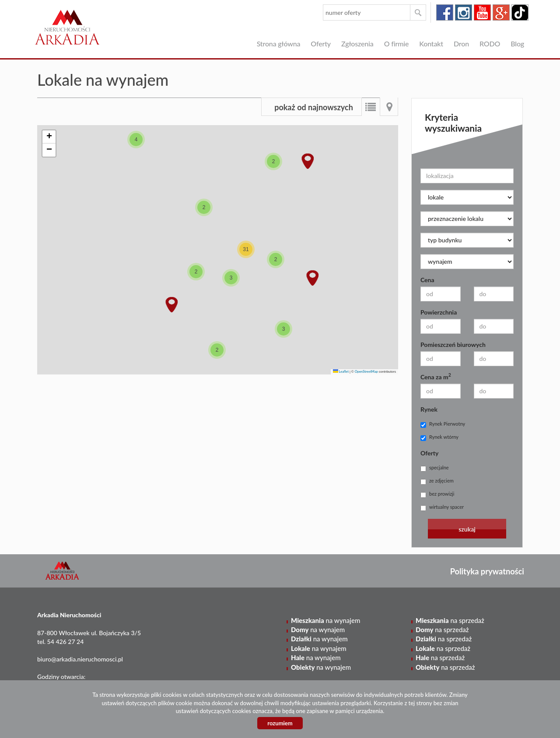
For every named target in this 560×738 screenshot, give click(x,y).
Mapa (389, 107)
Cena (427, 280)
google (501, 12)
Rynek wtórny (439, 437)
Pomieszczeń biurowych (453, 345)
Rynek (429, 409)
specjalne (435, 468)
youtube (482, 12)
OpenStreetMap (366, 372)
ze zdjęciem (437, 481)
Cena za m (436, 377)
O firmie (397, 44)
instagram (464, 12)
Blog (517, 44)
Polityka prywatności (487, 571)
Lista (371, 107)
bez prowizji (437, 494)
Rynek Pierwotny (443, 424)
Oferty (321, 44)
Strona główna (279, 44)
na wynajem (325, 620)
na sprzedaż (450, 620)
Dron (461, 44)
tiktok (520, 12)
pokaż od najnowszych (314, 107)
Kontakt (431, 44)
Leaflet (341, 372)
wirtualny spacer (442, 507)
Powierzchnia (439, 312)
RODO (490, 44)
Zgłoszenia (357, 44)
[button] (136, 140)
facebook (445, 12)
